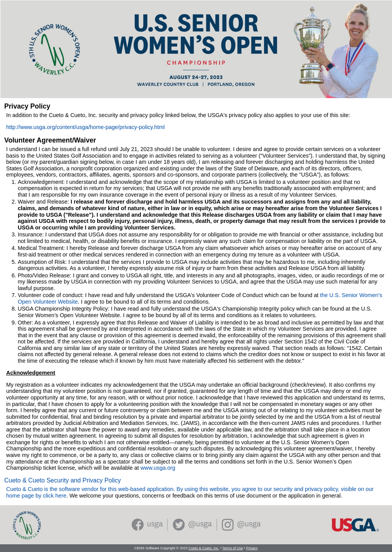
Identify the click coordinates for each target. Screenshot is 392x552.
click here (55, 496)
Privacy (252, 548)
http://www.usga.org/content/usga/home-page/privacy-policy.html (85, 127)
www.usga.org (158, 468)
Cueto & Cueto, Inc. (204, 548)
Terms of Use (233, 548)
